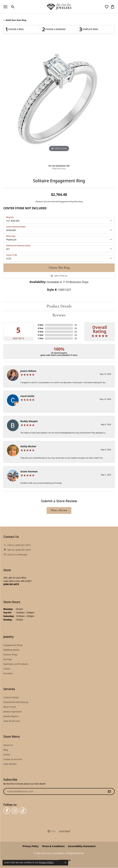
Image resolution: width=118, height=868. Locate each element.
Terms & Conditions (53, 846)
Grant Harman (29, 471)
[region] (59, 102)
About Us (8, 745)
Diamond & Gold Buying (16, 702)
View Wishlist (10, 764)
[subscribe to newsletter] (109, 791)
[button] (13, 7)
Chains (7, 669)
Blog (6, 750)
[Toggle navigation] (5, 7)
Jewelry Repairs (11, 716)
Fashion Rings (10, 654)
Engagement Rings (13, 645)
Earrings (8, 659)
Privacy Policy (30, 846)
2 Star (41, 335)
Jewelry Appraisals (13, 712)
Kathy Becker (28, 446)
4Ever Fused (10, 707)
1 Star (41, 338)
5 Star (41, 325)
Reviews (59, 315)
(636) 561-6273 (59, 169)
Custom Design (11, 697)
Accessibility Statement (82, 846)
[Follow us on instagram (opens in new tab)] (15, 811)
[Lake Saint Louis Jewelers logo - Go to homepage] (59, 7)
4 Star (41, 328)
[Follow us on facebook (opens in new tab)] (7, 811)
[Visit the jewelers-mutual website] (65, 831)
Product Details (59, 306)
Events (7, 755)
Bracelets (8, 673)
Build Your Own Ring (16, 20)
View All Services (12, 721)
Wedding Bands (11, 650)
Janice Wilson (28, 371)
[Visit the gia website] (52, 831)
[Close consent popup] (65, 863)
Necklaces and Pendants (16, 664)
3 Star (41, 332)
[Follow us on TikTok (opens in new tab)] (23, 811)
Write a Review (59, 510)
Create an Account (13, 759)
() (76, 325)
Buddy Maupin (29, 421)
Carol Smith (27, 396)
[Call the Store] (11, 584)
